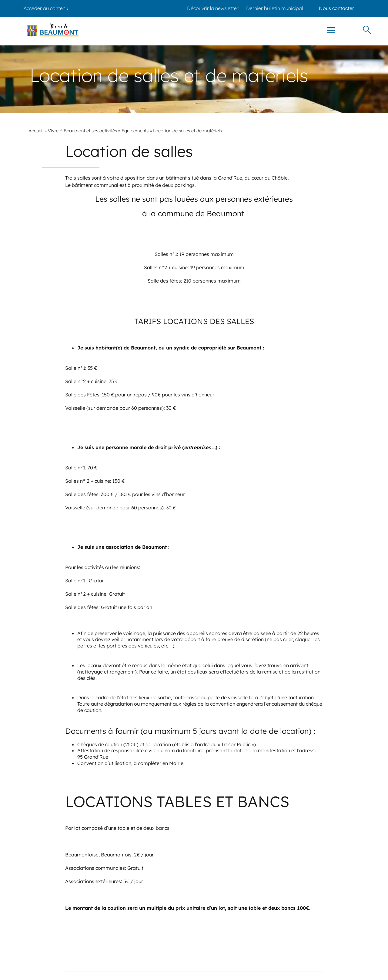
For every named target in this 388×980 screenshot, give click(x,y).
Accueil (36, 131)
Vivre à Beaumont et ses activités (82, 131)
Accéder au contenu (46, 8)
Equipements (135, 131)
